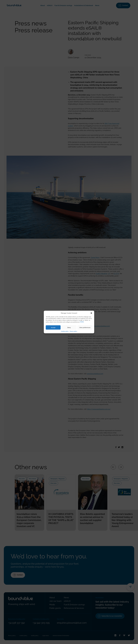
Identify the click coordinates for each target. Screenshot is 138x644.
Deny (69, 327)
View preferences (85, 327)
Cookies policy (65, 331)
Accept (53, 327)
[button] (91, 313)
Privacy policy (73, 331)
